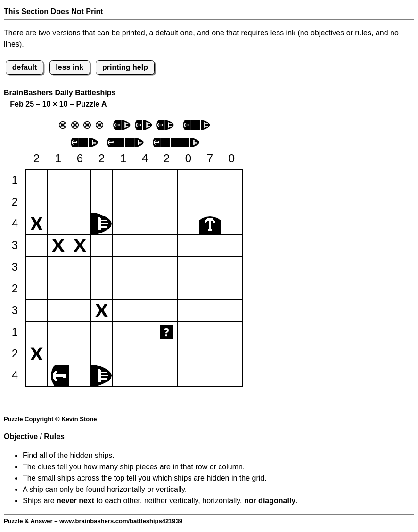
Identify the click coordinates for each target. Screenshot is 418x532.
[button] (37, 180)
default (25, 67)
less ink (70, 67)
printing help (125, 67)
